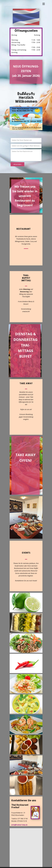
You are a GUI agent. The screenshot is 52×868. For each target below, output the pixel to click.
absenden (17, 164)
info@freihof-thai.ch (19, 825)
